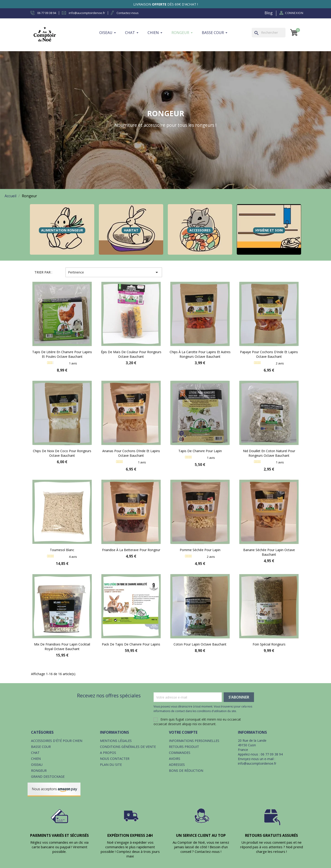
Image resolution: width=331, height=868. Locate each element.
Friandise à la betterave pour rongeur (131, 550)
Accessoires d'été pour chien (57, 741)
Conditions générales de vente (128, 747)
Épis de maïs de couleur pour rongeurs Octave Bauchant (131, 354)
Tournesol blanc (62, 550)
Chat (35, 753)
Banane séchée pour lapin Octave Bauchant (269, 552)
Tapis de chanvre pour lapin (200, 451)
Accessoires (200, 230)
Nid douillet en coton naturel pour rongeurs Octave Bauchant (269, 453)
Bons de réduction (186, 771)
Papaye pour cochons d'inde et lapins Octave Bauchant (269, 354)
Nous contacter (115, 759)
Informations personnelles (194, 741)
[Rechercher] (269, 33)
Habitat (131, 230)
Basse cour (41, 747)
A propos (108, 753)
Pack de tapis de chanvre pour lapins (131, 644)
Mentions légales (116, 741)
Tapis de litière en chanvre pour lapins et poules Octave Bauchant (62, 354)
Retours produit (184, 747)
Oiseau (37, 765)
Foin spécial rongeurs (269, 644)
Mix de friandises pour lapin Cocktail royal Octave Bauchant (62, 647)
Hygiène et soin (269, 230)
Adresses (177, 765)
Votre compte (183, 732)
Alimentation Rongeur (62, 230)
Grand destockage (48, 776)
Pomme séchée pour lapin (200, 550)
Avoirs (175, 759)
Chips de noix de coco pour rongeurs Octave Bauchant (62, 453)
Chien (36, 759)
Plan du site (111, 765)
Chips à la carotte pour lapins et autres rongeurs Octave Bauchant (200, 354)
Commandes (180, 753)
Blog (269, 13)
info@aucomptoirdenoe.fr (257, 763)
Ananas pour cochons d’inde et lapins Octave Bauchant (131, 453)
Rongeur (39, 771)
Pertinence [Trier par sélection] (114, 272)
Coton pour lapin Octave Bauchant (200, 644)
